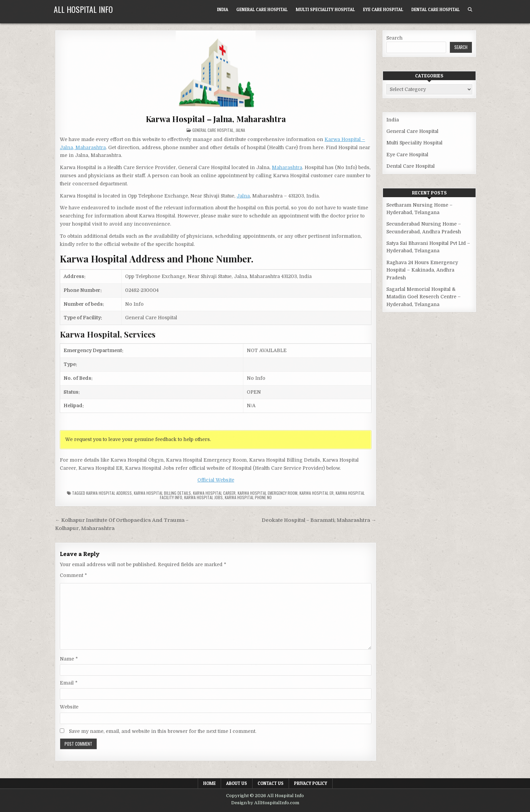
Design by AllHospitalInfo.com (265, 803)
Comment (73, 575)
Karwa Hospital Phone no (248, 497)
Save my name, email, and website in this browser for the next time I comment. (163, 731)
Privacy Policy (311, 783)
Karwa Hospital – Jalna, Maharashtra (216, 119)
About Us (237, 783)
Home (209, 783)
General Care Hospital (262, 9)
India (223, 9)
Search (394, 38)
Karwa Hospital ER (317, 493)
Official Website (216, 480)
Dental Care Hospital (436, 9)
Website (69, 707)
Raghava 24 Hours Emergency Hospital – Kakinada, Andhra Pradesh (422, 270)
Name (69, 659)
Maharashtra (287, 167)
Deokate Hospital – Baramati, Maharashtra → (319, 520)
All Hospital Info (83, 9)
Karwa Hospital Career (214, 493)
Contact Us (271, 783)
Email (69, 683)
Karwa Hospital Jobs (203, 497)
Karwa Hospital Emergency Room (268, 493)
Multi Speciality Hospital (325, 9)
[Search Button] (470, 10)
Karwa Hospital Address (109, 493)
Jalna (240, 130)
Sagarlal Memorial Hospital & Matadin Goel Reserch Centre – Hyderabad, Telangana (424, 297)
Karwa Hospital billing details (162, 493)
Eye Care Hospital (383, 9)
